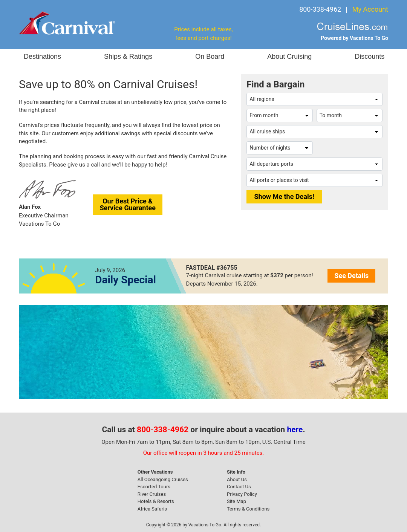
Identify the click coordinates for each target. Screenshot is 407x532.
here (295, 430)
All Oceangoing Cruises (163, 479)
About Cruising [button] (289, 57)
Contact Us (239, 487)
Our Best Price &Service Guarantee (128, 204)
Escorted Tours (154, 487)
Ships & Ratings (128, 57)
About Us (237, 479)
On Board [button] (210, 57)
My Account (370, 9)
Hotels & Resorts (156, 501)
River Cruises (152, 494)
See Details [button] (351, 276)
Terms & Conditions (248, 509)
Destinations (42, 57)
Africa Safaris (152, 509)
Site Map (236, 501)
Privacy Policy (242, 494)
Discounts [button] (370, 57)
